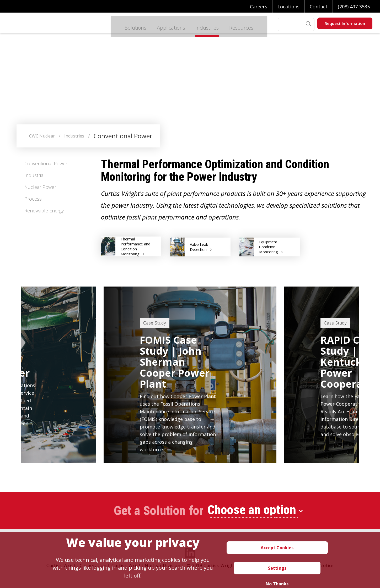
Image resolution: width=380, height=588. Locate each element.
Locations (288, 7)
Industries (195, 24)
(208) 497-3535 (354, 7)
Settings (277, 568)
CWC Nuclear (42, 136)
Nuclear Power (40, 187)
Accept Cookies (277, 548)
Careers (259, 7)
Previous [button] (10, 369)
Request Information (345, 23)
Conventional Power (46, 163)
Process (33, 199)
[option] (190, 375)
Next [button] (370, 369)
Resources (231, 24)
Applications (157, 24)
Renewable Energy (44, 211)
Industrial (34, 175)
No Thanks (277, 584)
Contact (319, 7)
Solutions (120, 24)
